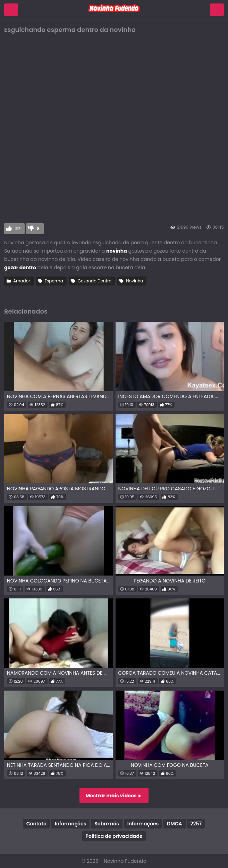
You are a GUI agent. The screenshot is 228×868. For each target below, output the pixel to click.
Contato (36, 824)
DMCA (174, 824)
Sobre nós (107, 824)
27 (18, 229)
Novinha (134, 281)
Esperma (54, 281)
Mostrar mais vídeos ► (114, 796)
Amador (22, 281)
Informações (70, 824)
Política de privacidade (114, 836)
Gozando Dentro (95, 281)
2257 (196, 824)
